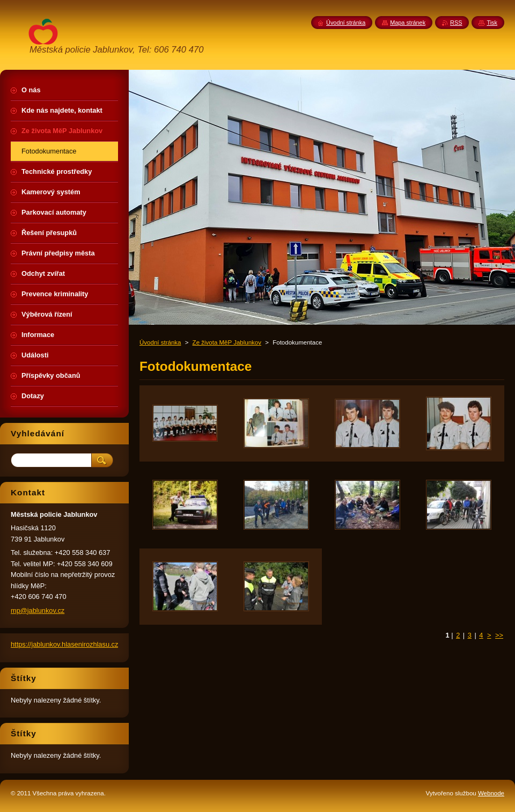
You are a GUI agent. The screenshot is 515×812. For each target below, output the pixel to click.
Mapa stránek (408, 23)
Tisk (492, 23)
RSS (456, 23)
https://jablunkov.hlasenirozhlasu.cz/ (65, 644)
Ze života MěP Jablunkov (227, 342)
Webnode (491, 793)
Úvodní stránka (160, 342)
